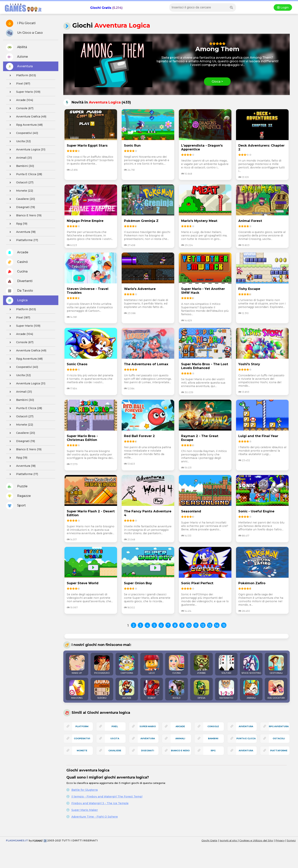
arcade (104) (20, 100)
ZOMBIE (201, 665)
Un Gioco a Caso (24, 33)
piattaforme (279, 751)
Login (283, 7)
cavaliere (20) (21, 199)
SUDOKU (102, 690)
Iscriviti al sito (229, 840)
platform (82, 726)
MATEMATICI (226, 690)
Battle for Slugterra (85, 790)
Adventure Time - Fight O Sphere (95, 817)
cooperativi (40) (23, 133)
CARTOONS (127, 665)
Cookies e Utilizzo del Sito (256, 840)
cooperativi (82, 738)
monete (82, 751)
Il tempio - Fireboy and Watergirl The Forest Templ (107, 797)
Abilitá (17, 47)
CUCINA (177, 665)
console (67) (20, 108)
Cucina (17, 272)
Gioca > (217, 82)
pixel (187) (19, 84)
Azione (17, 57)
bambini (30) (21, 166)
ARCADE (127, 690)
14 (217, 626)
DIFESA (201, 690)
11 (196, 626)
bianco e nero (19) (24, 216)
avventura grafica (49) (27, 117)
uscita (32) (19, 141)
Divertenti (19, 281)
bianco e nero (180, 751)
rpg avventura (279, 726)
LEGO (152, 665)
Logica (17, 300)
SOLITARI (226, 665)
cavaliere (115, 751)
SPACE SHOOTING (251, 665)
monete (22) (20, 191)
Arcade (17, 253)
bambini (213, 738)
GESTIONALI (276, 665)
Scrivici (291, 840)
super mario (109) (24, 92)
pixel (115, 726)
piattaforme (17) (23, 240)
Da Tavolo (19, 291)
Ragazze (18, 496)
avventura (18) (21, 232)
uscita (115, 738)
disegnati (148, 751)
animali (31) (20, 158)
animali (180, 738)
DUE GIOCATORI (276, 690)
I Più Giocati (21, 23)
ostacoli (279, 738)
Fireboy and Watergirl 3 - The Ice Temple (100, 803)
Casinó (17, 262)
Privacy (280, 840)
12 (203, 626)
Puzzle (17, 487)
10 (189, 626)
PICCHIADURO (102, 665)
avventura (246, 751)
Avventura (19, 66)
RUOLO (177, 690)
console (213, 726)
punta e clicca (246, 738)
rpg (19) (17, 224)
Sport (16, 506)
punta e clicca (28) (25, 174)
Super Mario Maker (85, 810)
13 (210, 626)
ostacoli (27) (20, 183)
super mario (148, 726)
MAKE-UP (77, 665)
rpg (213, 751)
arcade (180, 726)
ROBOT (152, 690)
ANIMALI (251, 690)
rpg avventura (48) (25, 125)
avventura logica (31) (26, 150)
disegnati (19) (21, 207)
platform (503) (22, 75)
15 (224, 626)
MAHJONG (77, 690)
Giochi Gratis (101, 8)
